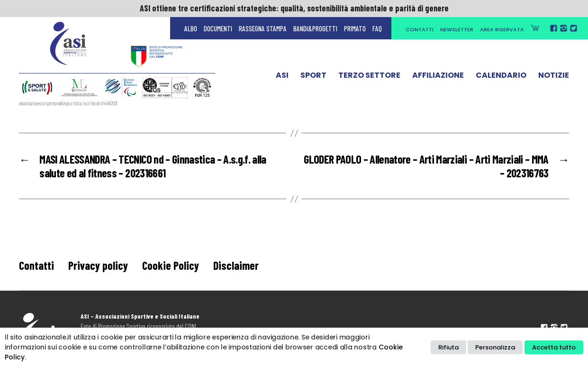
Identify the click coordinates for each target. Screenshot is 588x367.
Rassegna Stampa (263, 28)
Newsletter (457, 29)
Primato (355, 28)
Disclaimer (236, 265)
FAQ (377, 28)
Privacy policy (98, 265)
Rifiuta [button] (448, 347)
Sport (313, 77)
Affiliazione (438, 77)
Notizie (554, 77)
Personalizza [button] (495, 347)
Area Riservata (502, 29)
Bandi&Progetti (315, 28)
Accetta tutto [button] (554, 347)
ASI (282, 77)
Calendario (501, 77)
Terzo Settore (369, 77)
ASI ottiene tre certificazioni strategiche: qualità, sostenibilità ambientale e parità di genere (294, 8)
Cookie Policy (171, 265)
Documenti (218, 28)
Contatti (420, 29)
